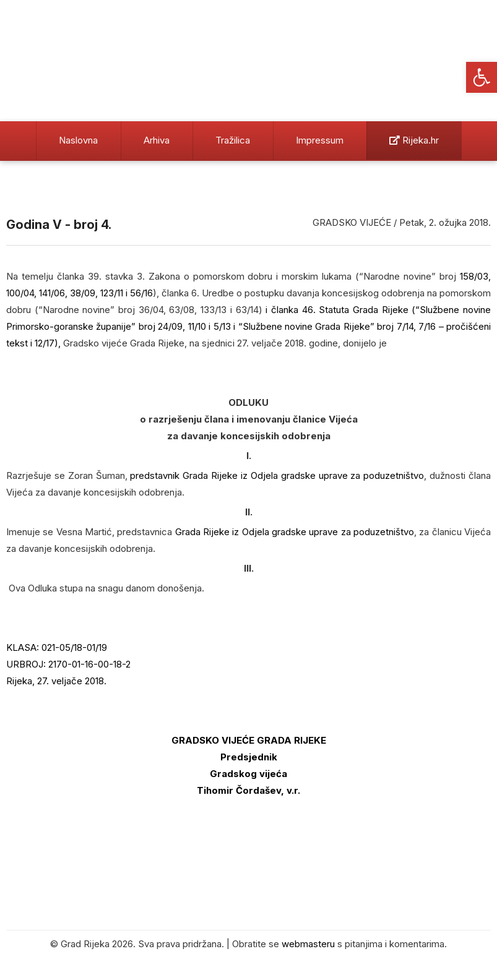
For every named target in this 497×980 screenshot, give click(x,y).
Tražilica (233, 140)
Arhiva (157, 140)
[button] (482, 77)
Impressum (320, 140)
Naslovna (78, 140)
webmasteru (308, 944)
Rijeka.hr (414, 140)
